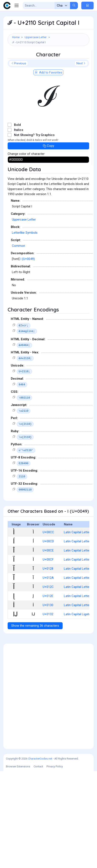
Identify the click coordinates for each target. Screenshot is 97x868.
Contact (38, 863)
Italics (19, 227)
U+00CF (48, 656)
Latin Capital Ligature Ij (80, 711)
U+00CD (48, 638)
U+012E (48, 693)
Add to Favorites (48, 169)
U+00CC (48, 629)
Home (16, 37)
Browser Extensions (18, 863)
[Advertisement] (48, 99)
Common (18, 343)
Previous (18, 160)
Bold (17, 222)
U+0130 (48, 702)
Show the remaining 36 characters (35, 722)
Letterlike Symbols (25, 329)
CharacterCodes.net (40, 855)
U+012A (48, 675)
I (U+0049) (28, 356)
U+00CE (48, 647)
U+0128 (48, 665)
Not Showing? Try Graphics (34, 232)
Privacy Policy (55, 863)
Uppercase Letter (36, 37)
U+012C (48, 684)
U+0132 (48, 711)
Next (81, 160)
